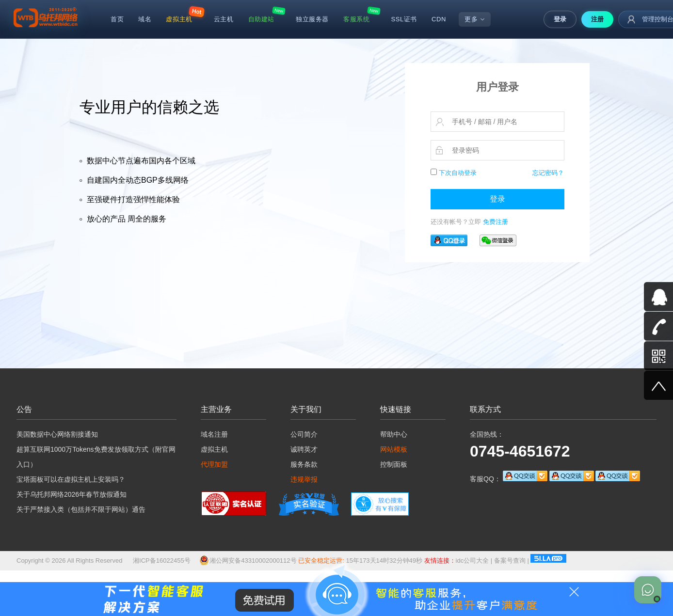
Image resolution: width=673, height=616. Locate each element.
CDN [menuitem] (439, 19)
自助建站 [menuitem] (261, 19)
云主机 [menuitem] (224, 19)
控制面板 (394, 464)
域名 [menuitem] (145, 19)
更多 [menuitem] (475, 19)
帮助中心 (394, 434)
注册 (597, 19)
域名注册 (214, 434)
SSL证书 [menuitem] (404, 19)
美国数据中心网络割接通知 (57, 434)
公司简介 (304, 434)
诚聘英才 (304, 449)
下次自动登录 (454, 173)
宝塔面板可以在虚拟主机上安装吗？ (71, 479)
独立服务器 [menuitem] (312, 19)
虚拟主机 (214, 449)
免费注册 (496, 222)
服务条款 (304, 464)
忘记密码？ (548, 173)
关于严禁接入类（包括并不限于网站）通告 (81, 509)
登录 (560, 19)
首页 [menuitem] (117, 19)
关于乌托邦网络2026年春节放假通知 (72, 494)
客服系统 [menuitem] (356, 19)
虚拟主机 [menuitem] (179, 19)
